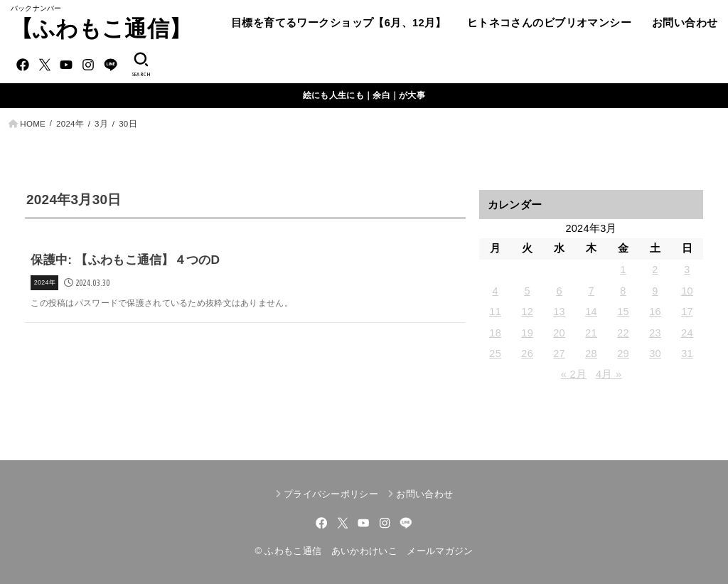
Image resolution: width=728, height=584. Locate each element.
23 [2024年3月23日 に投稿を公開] (655, 333)
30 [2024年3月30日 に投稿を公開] (655, 354)
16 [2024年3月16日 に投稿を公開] (655, 312)
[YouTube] (66, 65)
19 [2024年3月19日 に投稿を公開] (527, 333)
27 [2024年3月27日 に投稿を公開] (559, 354)
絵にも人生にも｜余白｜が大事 (364, 95)
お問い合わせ (685, 23)
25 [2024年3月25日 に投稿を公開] (495, 354)
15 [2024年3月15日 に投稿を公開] (623, 312)
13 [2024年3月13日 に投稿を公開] (559, 312)
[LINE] (111, 65)
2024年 (70, 124)
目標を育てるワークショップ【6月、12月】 (339, 23)
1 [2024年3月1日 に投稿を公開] (623, 270)
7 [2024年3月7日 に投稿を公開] (591, 291)
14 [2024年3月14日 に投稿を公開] (591, 312)
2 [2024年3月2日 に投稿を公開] (655, 270)
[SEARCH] (140, 65)
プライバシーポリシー (331, 494)
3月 (101, 124)
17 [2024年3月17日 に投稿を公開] (687, 312)
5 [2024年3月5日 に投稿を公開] (527, 291)
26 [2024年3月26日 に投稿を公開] (527, 354)
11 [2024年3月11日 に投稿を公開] (495, 312)
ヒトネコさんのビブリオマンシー (549, 23)
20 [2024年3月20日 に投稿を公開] (559, 333)
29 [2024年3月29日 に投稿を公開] (623, 354)
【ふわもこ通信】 (101, 29)
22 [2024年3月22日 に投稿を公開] (623, 333)
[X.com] (45, 65)
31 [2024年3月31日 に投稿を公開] (687, 354)
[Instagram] (88, 65)
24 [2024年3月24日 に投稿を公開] (687, 333)
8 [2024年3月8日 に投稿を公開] (623, 291)
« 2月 (574, 374)
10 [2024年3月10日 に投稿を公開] (687, 291)
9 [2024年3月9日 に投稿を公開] (655, 291)
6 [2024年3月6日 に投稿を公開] (559, 291)
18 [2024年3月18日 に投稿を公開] (495, 333)
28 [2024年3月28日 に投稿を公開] (591, 354)
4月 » (609, 374)
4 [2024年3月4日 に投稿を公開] (495, 291)
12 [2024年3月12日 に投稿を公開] (527, 312)
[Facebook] (23, 65)
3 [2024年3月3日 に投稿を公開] (687, 270)
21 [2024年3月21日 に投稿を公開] (591, 333)
